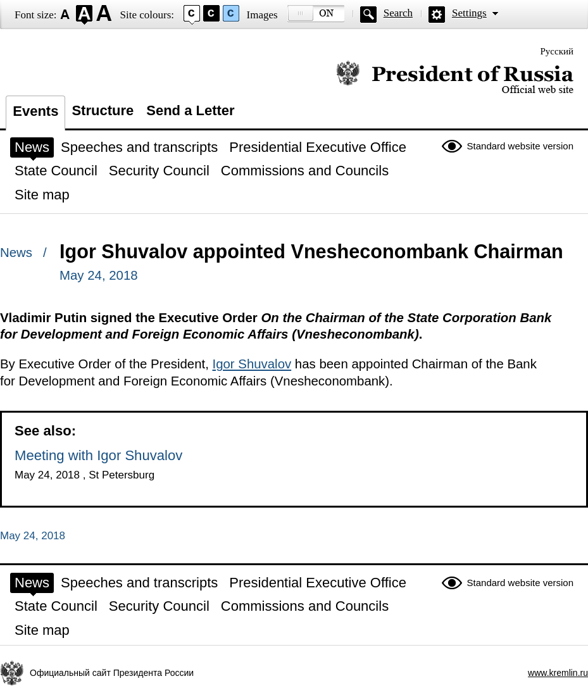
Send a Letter (190, 110)
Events (35, 111)
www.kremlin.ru (558, 673)
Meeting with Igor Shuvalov (98, 455)
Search (398, 13)
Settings (469, 13)
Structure (103, 110)
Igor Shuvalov (252, 364)
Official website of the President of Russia (455, 78)
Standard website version (520, 146)
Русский (557, 51)
